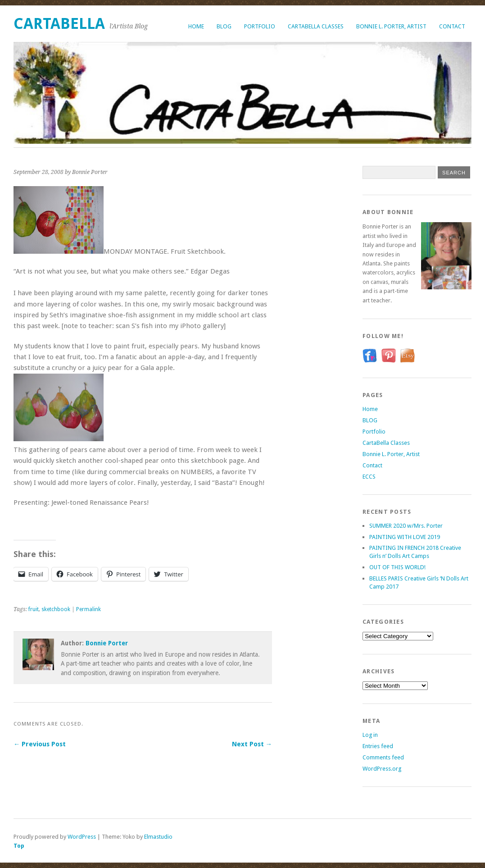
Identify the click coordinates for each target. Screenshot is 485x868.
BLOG (224, 26)
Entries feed (378, 746)
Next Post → (252, 744)
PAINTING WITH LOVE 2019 (405, 537)
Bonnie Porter (107, 643)
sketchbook (56, 609)
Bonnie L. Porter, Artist (391, 26)
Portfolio (260, 26)
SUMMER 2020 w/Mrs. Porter (406, 526)
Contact (452, 26)
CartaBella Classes (316, 26)
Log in (370, 735)
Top (19, 846)
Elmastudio (158, 837)
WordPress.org (382, 769)
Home (196, 26)
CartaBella (59, 24)
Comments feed (383, 757)
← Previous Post (40, 744)
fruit (34, 609)
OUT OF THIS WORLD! (397, 567)
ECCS (369, 477)
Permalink (88, 609)
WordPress (82, 837)
